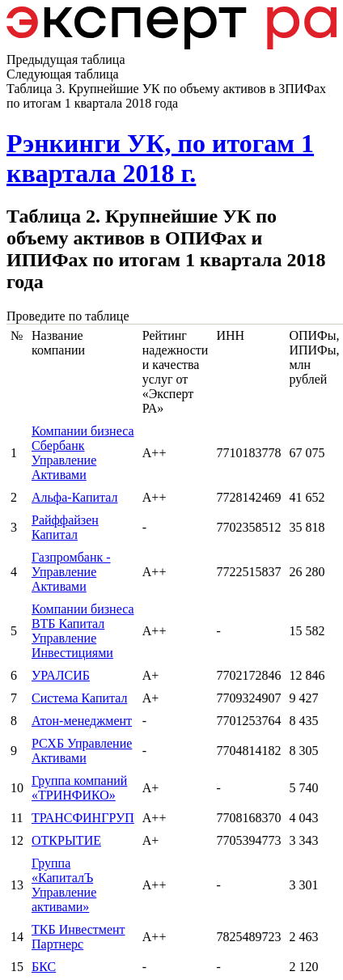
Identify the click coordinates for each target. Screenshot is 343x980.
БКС (44, 967)
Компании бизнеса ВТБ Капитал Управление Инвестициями (83, 631)
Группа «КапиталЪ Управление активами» (64, 885)
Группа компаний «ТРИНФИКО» (79, 788)
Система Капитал (79, 698)
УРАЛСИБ (61, 675)
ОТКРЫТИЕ (66, 840)
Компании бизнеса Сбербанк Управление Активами (83, 453)
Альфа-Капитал (75, 497)
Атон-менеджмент (82, 721)
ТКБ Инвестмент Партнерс (78, 937)
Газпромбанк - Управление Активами (71, 572)
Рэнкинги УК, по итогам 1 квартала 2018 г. (160, 158)
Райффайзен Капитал (65, 527)
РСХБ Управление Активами (82, 751)
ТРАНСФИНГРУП (83, 818)
